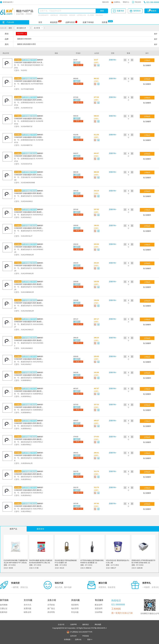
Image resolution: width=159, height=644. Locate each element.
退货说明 (99, 608)
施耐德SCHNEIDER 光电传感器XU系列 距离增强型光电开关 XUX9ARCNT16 (29, 100)
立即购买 (147, 60)
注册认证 (4, 608)
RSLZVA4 (99, 15)
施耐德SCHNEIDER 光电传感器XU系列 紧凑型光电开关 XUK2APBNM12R (29, 247)
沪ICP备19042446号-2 (99, 628)
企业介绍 (61, 624)
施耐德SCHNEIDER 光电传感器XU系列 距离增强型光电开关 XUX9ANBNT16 (29, 137)
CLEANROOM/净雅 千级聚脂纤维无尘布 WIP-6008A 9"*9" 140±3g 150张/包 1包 (16, 563)
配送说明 (99, 605)
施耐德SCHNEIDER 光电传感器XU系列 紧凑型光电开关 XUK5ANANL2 (29, 212)
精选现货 (54, 22)
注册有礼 (117, 2)
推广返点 (51, 608)
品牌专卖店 (70, 22)
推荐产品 (13, 529)
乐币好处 (51, 605)
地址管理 (75, 608)
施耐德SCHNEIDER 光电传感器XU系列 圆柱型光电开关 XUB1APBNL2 (29, 506)
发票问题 (27, 608)
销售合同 (27, 612)
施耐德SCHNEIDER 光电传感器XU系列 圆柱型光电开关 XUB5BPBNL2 (29, 391)
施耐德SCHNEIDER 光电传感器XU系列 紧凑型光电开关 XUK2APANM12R (29, 265)
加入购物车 (147, 65)
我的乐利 (105, 2)
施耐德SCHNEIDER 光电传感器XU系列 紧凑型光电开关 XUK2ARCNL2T (29, 228)
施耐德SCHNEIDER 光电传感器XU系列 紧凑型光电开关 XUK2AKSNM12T (29, 322)
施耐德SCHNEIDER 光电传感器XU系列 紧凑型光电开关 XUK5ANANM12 (29, 193)
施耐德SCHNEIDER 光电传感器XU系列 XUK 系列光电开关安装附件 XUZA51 (29, 62)
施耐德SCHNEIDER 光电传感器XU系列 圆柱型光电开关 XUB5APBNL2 (29, 439)
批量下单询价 (88, 22)
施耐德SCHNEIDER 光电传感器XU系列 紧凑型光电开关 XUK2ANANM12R (29, 303)
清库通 (105, 22)
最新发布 (40, 529)
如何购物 (4, 605)
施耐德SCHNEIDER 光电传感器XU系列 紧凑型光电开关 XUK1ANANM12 (29, 340)
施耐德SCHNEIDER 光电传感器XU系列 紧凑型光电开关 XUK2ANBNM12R (29, 284)
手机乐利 (138, 2)
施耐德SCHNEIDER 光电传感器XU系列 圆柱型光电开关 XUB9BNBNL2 (29, 375)
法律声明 (73, 624)
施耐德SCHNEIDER (29, 60)
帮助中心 (126, 2)
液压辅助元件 (21, 28)
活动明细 (99, 612)
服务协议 (86, 624)
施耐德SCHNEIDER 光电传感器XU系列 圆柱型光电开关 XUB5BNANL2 (29, 423)
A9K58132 (54, 15)
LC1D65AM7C (43, 15)
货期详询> (113, 60)
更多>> (90, 639)
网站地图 (98, 624)
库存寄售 (51, 612)
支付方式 (27, 605)
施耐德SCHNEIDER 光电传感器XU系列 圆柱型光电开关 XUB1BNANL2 (29, 490)
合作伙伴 (73, 636)
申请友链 (86, 636)
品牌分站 (78, 639)
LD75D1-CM (81, 15)
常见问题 (75, 612)
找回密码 (75, 605)
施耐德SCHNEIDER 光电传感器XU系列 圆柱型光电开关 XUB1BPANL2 (29, 474)
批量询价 (4, 612)
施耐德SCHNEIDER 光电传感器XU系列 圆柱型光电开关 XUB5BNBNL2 (29, 407)
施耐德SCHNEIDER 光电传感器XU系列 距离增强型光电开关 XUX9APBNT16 (29, 118)
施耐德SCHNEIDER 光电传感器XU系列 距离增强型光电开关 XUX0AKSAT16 (29, 156)
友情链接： (68, 639)
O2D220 (72, 15)
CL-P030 (91, 15)
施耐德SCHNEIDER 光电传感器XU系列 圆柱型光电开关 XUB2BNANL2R (29, 455)
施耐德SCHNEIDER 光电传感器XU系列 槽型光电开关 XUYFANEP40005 (29, 81)
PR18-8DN (63, 15)
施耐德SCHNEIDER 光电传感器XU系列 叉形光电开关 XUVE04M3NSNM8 (29, 175)
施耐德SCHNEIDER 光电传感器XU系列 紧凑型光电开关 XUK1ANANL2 (29, 359)
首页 (40, 22)
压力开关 (37, 28)
